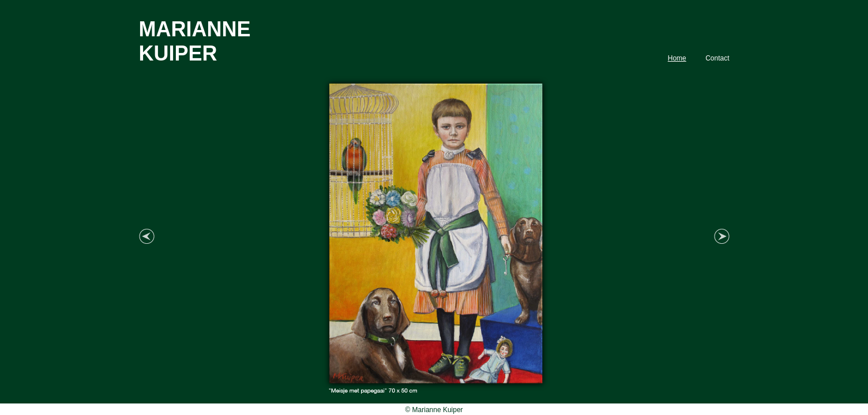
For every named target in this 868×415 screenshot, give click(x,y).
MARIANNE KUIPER (195, 41)
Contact (717, 58)
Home (677, 58)
